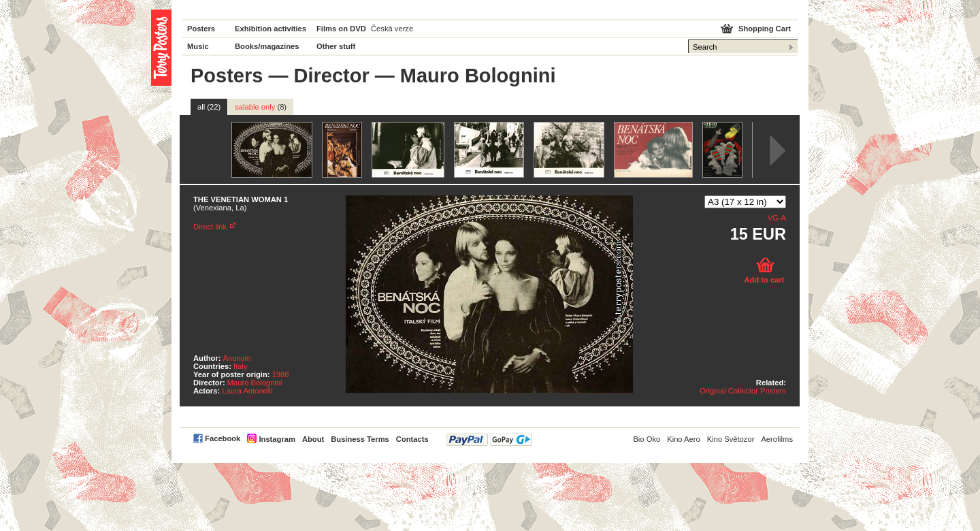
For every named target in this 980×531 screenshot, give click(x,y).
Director (332, 76)
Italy (241, 366)
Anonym (237, 358)
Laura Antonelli (247, 391)
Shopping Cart (765, 29)
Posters (201, 29)
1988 (281, 374)
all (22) (209, 107)
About (313, 439)
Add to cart (764, 280)
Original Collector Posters (743, 391)
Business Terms (360, 439)
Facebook (223, 438)
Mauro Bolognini (255, 383)
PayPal (489, 439)
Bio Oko (647, 439)
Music (198, 46)
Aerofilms (777, 439)
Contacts (412, 439)
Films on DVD (341, 29)
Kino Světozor (731, 439)
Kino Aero (684, 439)
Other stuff (336, 46)
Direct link (210, 227)
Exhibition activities (271, 29)
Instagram (277, 439)
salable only (261, 107)
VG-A (777, 218)
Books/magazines (267, 46)
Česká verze (392, 29)
